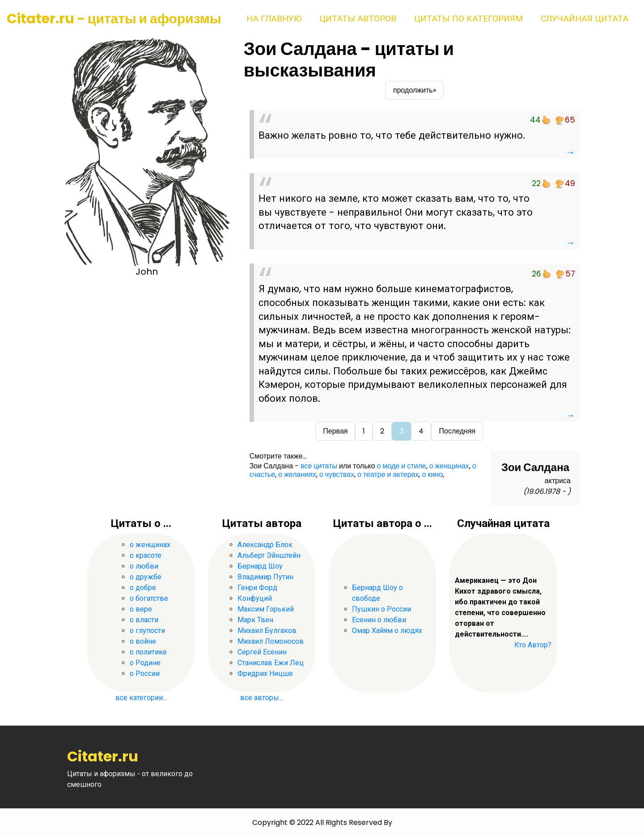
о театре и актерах (388, 474)
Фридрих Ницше (265, 673)
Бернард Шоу (260, 566)
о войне (143, 641)
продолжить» (415, 90)
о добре (143, 588)
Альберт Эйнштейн (269, 555)
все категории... (141, 698)
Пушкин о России (381, 609)
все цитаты (319, 466)
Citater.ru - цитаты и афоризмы (114, 19)
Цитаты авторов (358, 19)
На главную (274, 19)
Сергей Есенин (262, 652)
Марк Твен (255, 620)
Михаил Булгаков (267, 631)
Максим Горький (266, 609)
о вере (141, 609)
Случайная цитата (585, 19)
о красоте (146, 555)
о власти (144, 620)
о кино (432, 474)
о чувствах (337, 474)
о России (145, 673)
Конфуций (255, 598)
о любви (144, 566)
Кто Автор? (533, 645)
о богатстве (149, 598)
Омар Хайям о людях (387, 631)
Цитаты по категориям (468, 19)
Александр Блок (265, 545)
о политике (148, 652)
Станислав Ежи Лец (271, 663)
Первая (335, 431)
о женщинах (449, 466)
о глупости (147, 631)
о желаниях (297, 474)
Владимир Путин (265, 577)
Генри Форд (257, 588)
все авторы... (262, 698)
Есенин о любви (379, 620)
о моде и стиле (402, 466)
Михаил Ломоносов (271, 641)
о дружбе (146, 577)
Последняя (457, 431)
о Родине (145, 663)
